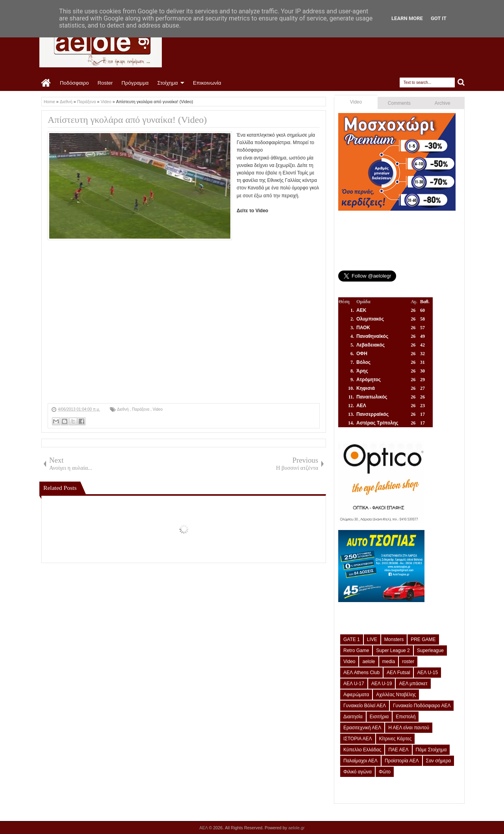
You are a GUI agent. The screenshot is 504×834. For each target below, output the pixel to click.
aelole (369, 662)
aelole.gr (296, 828)
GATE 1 (352, 639)
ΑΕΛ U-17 (354, 684)
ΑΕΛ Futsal (398, 673)
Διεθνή (123, 409)
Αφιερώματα (356, 695)
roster (408, 662)
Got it (439, 18)
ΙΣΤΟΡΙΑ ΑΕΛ (358, 739)
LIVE (372, 639)
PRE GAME (423, 639)
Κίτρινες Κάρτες (396, 739)
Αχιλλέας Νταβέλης (396, 695)
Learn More (407, 18)
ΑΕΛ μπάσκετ (413, 684)
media (389, 662)
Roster (105, 83)
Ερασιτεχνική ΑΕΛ (362, 728)
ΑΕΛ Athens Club (361, 673)
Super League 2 (393, 651)
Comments (399, 103)
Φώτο (385, 772)
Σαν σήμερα (439, 761)
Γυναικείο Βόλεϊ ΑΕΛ (365, 706)
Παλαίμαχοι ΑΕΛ (360, 761)
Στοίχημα (167, 83)
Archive (443, 103)
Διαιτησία (353, 717)
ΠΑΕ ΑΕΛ (398, 750)
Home (46, 83)
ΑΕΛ (204, 828)
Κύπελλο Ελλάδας (362, 750)
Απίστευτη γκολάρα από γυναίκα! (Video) (127, 120)
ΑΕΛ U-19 (382, 684)
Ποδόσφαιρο (74, 83)
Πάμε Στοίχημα (431, 750)
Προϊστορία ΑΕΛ (402, 761)
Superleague (430, 651)
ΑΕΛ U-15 (427, 673)
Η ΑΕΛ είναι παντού (409, 728)
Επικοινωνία (207, 83)
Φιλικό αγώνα (358, 772)
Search (461, 82)
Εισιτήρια (379, 717)
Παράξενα (141, 409)
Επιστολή (406, 717)
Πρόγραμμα (135, 83)
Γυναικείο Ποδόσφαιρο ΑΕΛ (422, 706)
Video (158, 409)
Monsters (394, 639)
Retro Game (356, 651)
